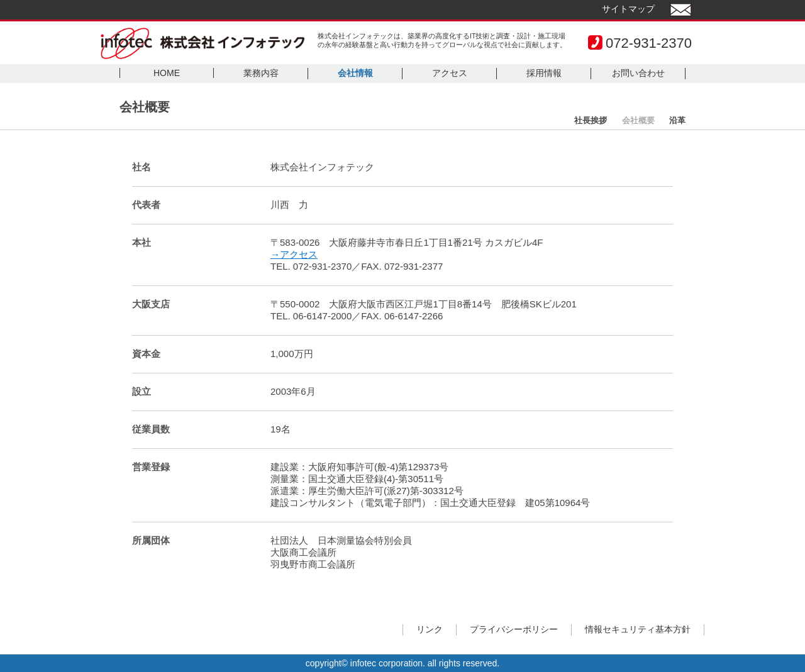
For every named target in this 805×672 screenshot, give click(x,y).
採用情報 (544, 73)
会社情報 (355, 73)
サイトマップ (628, 9)
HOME (167, 73)
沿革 (677, 120)
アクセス (450, 73)
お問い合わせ (638, 73)
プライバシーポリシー (514, 629)
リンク (430, 629)
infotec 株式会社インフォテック (203, 43)
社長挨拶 (591, 120)
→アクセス (294, 254)
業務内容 (261, 73)
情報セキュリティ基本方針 (638, 629)
